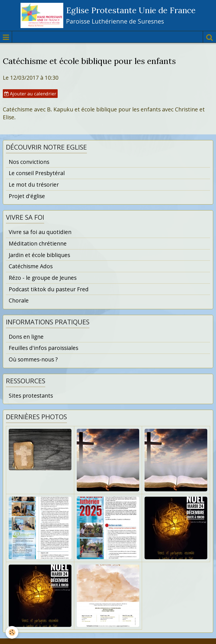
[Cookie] (12, 632)
